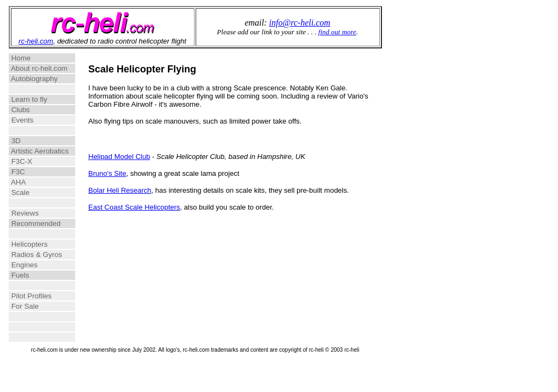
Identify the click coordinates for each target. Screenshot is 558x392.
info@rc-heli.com (300, 23)
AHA (35, 182)
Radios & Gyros (38, 255)
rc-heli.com (36, 41)
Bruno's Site (107, 173)
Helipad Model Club (119, 157)
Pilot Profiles (37, 296)
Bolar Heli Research (120, 190)
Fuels (36, 275)
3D (36, 141)
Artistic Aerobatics (39, 151)
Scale (37, 192)
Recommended (38, 223)
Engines (37, 265)
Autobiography (38, 79)
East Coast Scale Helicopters (134, 207)
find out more (337, 32)
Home (36, 58)
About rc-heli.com (38, 68)
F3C (36, 172)
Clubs (37, 110)
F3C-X (37, 161)
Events (35, 120)
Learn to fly (37, 99)
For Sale (36, 306)
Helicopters (38, 244)
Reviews (36, 213)
